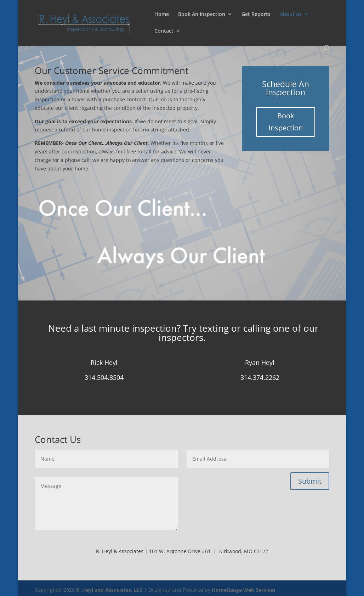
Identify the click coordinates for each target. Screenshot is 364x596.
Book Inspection (286, 122)
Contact (164, 31)
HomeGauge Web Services (244, 590)
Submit (310, 481)
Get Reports (256, 15)
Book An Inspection (202, 15)
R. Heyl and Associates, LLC (109, 590)
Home (162, 15)
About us (291, 15)
